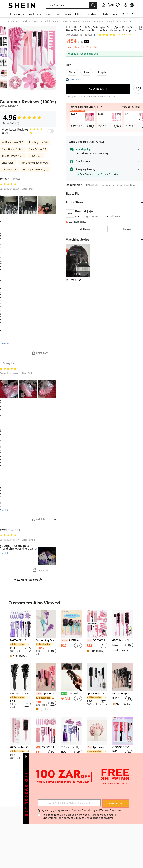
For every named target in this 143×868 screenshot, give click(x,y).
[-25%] (39, 694)
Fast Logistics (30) (38, 142)
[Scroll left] (128, 14)
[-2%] (38, 747)
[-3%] (89, 640)
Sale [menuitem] (58, 14)
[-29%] (64, 640)
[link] (111, 5)
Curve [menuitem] (115, 14)
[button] (68, 5)
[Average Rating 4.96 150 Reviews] (116, 35)
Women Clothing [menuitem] (74, 14)
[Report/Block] (54, 353)
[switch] (51, 131)
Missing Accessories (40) (35, 170)
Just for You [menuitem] (35, 14)
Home (11, 22)
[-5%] (89, 747)
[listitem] (82, 120)
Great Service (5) (37, 149)
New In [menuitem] (48, 14)
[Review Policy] (11, 123)
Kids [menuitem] (106, 14)
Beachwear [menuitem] (93, 14)
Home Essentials (42, 22)
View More (71, 772)
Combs (76, 22)
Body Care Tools (61, 22)
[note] (20, 656)
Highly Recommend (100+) (34, 163)
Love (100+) (36, 156)
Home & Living (24, 22)
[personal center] (104, 5)
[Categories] (17, 14)
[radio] (72, 72)
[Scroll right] (132, 14)
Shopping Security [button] (86, 169)
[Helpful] (33, 353)
